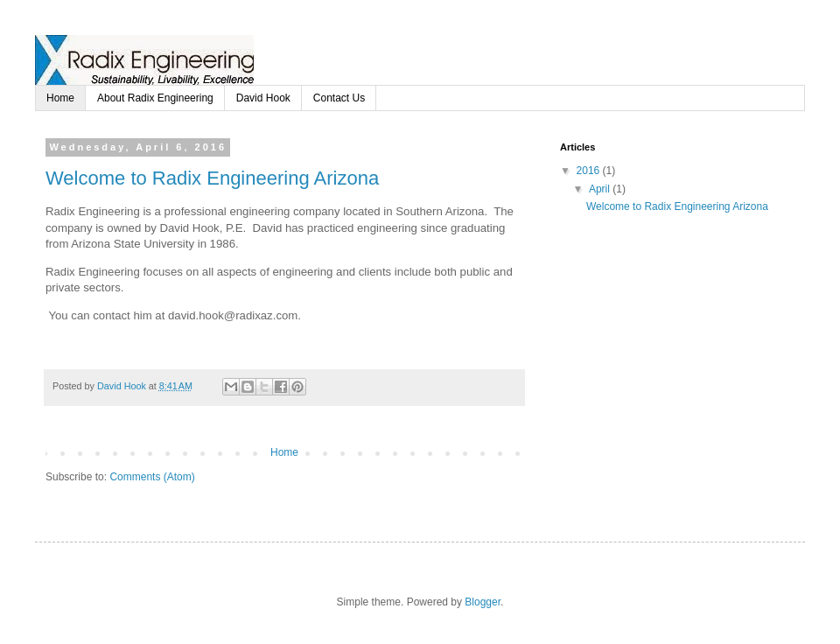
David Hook (263, 98)
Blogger (483, 602)
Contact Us (339, 98)
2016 (590, 171)
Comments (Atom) (152, 477)
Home (60, 98)
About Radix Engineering (155, 98)
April (601, 189)
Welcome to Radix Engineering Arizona (212, 178)
